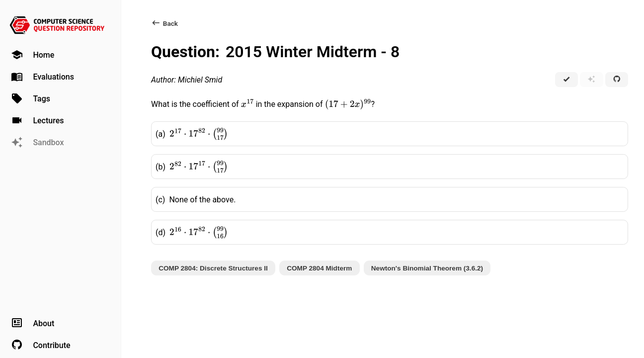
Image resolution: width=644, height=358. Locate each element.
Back (164, 23)
